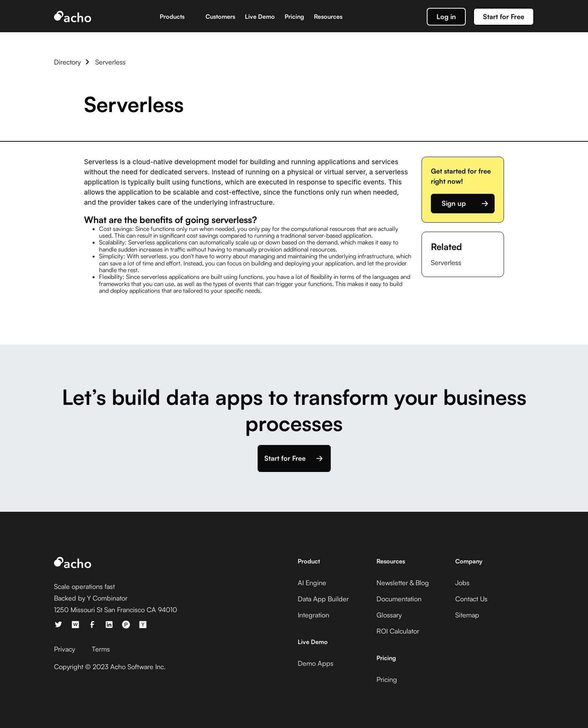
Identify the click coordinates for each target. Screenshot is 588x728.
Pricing (294, 16)
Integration (313, 615)
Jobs (462, 583)
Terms (101, 649)
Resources (328, 16)
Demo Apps (316, 663)
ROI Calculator (398, 631)
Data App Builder (323, 599)
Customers (220, 16)
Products (172, 16)
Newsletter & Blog (403, 583)
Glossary (389, 615)
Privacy (64, 649)
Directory (67, 62)
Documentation (399, 599)
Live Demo (260, 16)
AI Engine (312, 583)
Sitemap (467, 615)
